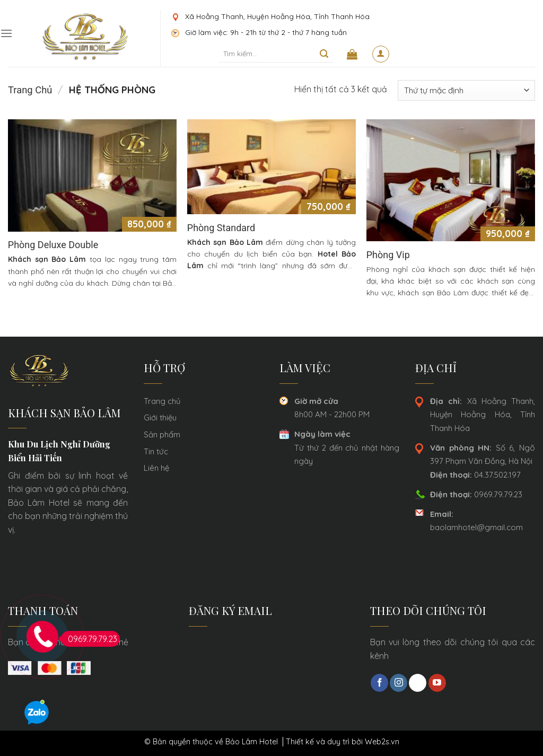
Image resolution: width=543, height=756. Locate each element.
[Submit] (324, 54)
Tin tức (156, 451)
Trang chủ (30, 90)
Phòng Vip (388, 255)
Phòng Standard (221, 228)
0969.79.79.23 (476, 494)
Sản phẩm (162, 434)
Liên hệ (156, 468)
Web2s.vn (382, 742)
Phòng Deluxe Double (53, 245)
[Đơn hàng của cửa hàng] (466, 90)
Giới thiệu (160, 417)
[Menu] (6, 33)
